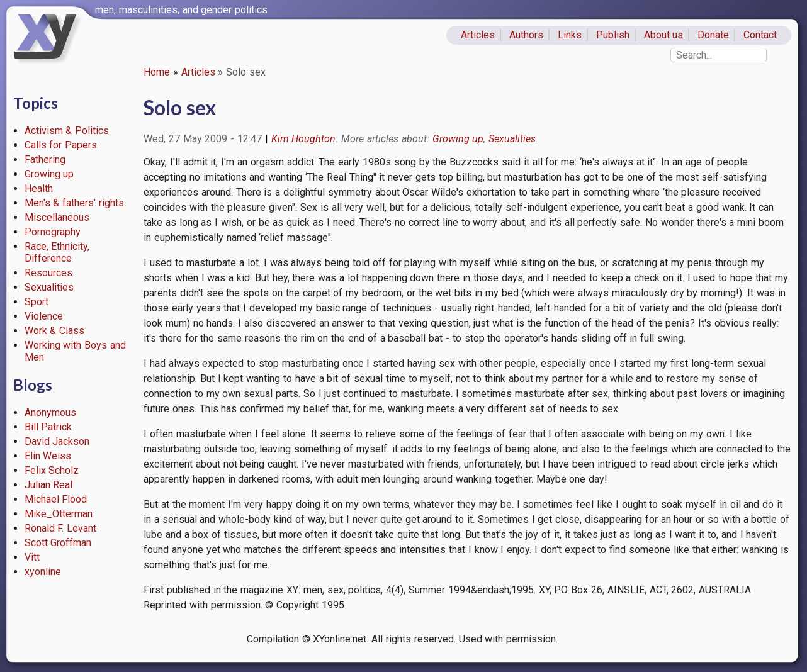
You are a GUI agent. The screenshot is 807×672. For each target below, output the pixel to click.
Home (157, 72)
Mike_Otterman (59, 514)
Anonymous (50, 412)
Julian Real (49, 485)
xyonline (43, 572)
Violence (44, 316)
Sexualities (49, 287)
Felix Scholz (52, 470)
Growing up (49, 174)
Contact (760, 35)
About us (664, 35)
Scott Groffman (58, 543)
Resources (48, 273)
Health (39, 188)
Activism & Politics (67, 131)
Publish (613, 35)
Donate (713, 35)
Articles (478, 35)
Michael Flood (56, 499)
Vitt (32, 557)
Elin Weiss (48, 456)
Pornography (53, 232)
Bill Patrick (48, 427)
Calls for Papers (61, 145)
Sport (37, 302)
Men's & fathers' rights (74, 203)
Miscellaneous (57, 217)
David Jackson (57, 441)
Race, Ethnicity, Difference (57, 252)
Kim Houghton (304, 139)
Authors (526, 35)
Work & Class (55, 331)
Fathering (45, 160)
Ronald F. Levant (61, 528)
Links (570, 35)
